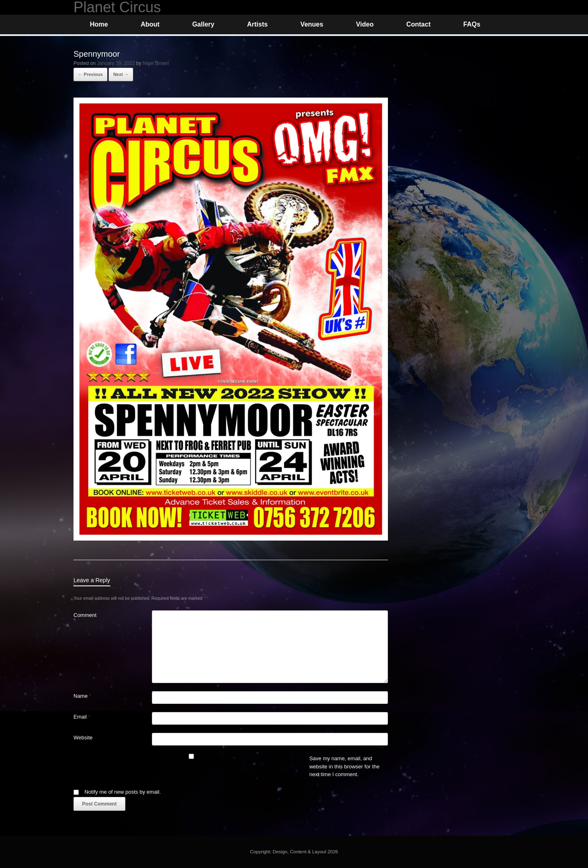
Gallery (203, 24)
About (150, 24)
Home (99, 24)
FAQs (472, 24)
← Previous (90, 74)
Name (82, 696)
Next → (121, 74)
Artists (257, 24)
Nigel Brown (156, 63)
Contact (419, 24)
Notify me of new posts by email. (123, 792)
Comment (85, 615)
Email (82, 717)
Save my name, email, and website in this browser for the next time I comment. (344, 766)
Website (83, 738)
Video (365, 24)
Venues (312, 24)
